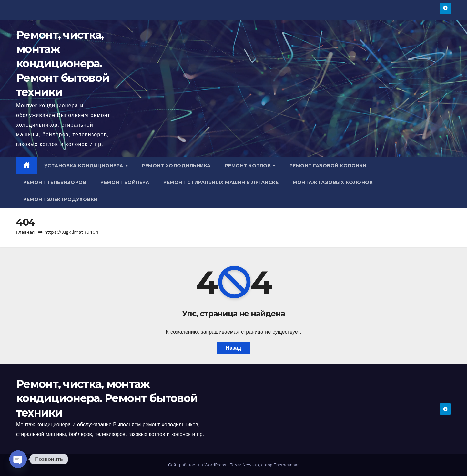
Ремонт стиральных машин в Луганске (221, 182)
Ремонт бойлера (125, 182)
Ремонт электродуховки (61, 199)
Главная (25, 232)
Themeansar (286, 465)
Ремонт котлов (249, 166)
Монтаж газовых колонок (333, 182)
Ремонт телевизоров (55, 182)
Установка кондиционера (85, 166)
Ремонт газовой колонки (328, 166)
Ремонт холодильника (176, 166)
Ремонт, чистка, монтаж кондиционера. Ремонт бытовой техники (63, 63)
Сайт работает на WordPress (198, 465)
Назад (233, 348)
